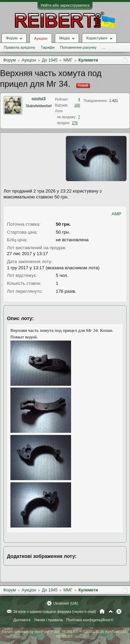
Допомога (22, 620)
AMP (116, 214)
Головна (102, 612)
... (103, 47)
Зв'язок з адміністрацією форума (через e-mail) (55, 612)
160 (77, 105)
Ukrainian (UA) (66, 603)
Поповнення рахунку (78, 47)
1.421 (114, 101)
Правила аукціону (19, 47)
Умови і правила (48, 620)
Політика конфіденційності (90, 620)
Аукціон (41, 38)
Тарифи (47, 47)
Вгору (111, 612)
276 (75, 123)
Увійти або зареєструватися (65, 5)
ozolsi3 (39, 99)
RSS (119, 612)
